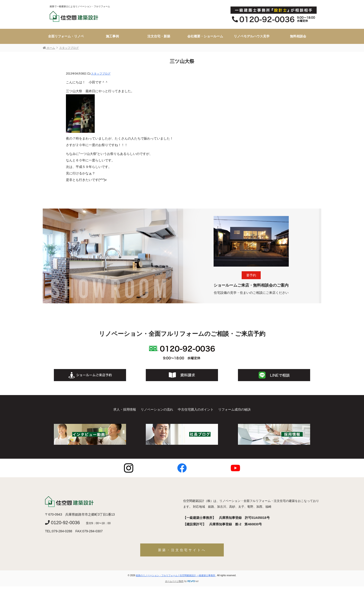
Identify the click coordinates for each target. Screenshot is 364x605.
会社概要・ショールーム (205, 36)
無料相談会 (298, 36)
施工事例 (112, 36)
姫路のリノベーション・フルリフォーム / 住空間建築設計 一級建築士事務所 (176, 575)
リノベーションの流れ (157, 409)
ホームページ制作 (174, 581)
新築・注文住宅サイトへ (182, 550)
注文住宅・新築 (159, 36)
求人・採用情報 (125, 409)
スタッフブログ (101, 74)
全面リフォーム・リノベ (66, 36)
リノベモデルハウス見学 (252, 36)
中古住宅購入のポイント (196, 409)
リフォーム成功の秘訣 (234, 409)
